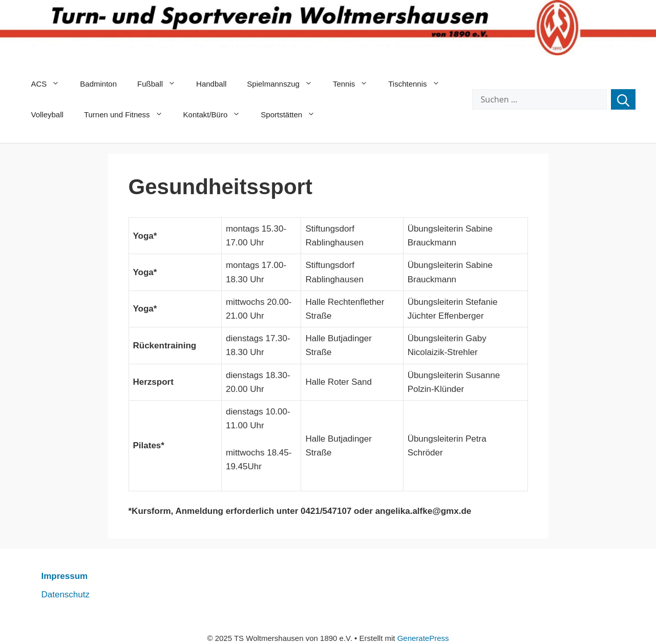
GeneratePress (423, 638)
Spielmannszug (285, 84)
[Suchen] (623, 99)
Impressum (65, 576)
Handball (211, 84)
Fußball (162, 84)
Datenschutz (66, 595)
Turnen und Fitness (129, 115)
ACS (51, 84)
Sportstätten (293, 115)
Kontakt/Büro (217, 115)
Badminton (98, 84)
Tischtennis (419, 84)
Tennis (355, 84)
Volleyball (47, 115)
